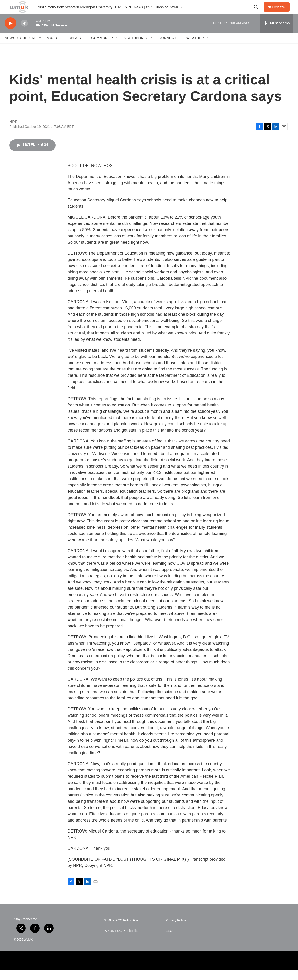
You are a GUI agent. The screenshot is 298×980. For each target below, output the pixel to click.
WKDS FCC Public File (121, 941)
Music (53, 48)
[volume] (24, 34)
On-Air (75, 48)
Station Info (136, 48)
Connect (168, 48)
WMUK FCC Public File (121, 931)
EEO (169, 941)
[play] (10, 34)
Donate (281, 12)
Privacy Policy (176, 931)
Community (102, 48)
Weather (195, 48)
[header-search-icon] (258, 12)
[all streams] (277, 34)
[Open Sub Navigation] (40, 48)
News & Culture (21, 48)
